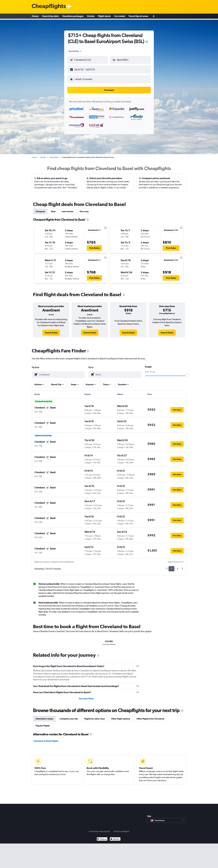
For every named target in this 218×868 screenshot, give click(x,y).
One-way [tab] (84, 209)
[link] (51, 330)
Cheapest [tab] (40, 209)
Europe (43, 155)
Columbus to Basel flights (46, 738)
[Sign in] (154, 17)
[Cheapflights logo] (49, 7)
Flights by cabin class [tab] (94, 716)
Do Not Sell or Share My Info (99, 829)
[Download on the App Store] (115, 837)
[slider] (187, 373)
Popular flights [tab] (43, 723)
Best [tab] (53, 209)
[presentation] (147, 42)
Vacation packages (73, 17)
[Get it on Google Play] (102, 837)
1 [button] (171, 566)
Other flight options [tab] (121, 716)
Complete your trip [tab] (69, 716)
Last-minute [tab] (68, 209)
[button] (86, 69)
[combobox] (75, 51)
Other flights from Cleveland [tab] (150, 716)
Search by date (50, 17)
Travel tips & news (138, 17)
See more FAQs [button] (86, 696)
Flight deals (104, 17)
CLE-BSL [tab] (109, 639)
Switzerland (54, 155)
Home (35, 17)
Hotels (91, 17)
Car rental (120, 17)
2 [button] (178, 566)
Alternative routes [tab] (44, 716)
